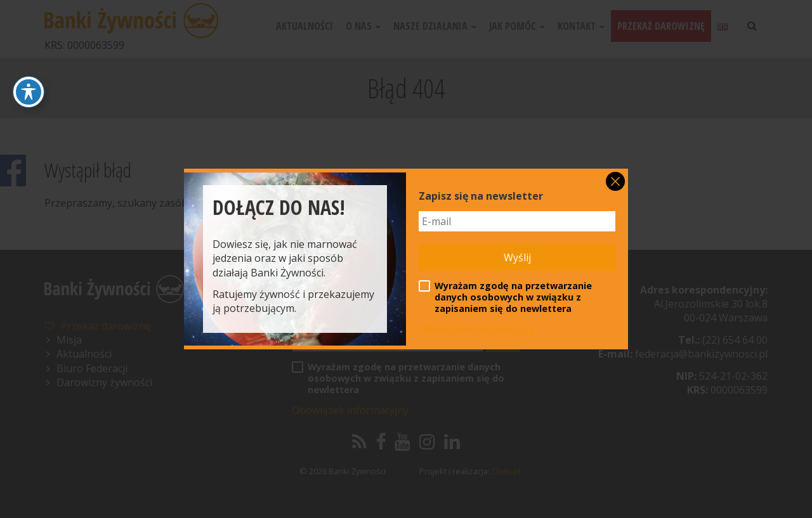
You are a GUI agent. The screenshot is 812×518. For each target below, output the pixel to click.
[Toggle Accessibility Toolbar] (29, 92)
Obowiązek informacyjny (477, 329)
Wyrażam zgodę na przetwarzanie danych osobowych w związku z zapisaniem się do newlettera (505, 297)
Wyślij (517, 257)
